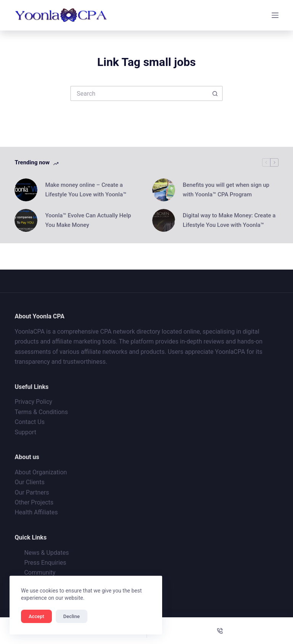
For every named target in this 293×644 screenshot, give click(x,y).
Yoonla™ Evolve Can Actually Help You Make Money (88, 220)
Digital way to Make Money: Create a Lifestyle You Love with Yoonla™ (229, 220)
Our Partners (32, 492)
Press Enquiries (45, 563)
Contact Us (30, 422)
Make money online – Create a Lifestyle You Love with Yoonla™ (86, 190)
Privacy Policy (33, 402)
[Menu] (275, 15)
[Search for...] (139, 93)
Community (40, 573)
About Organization (41, 472)
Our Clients (29, 482)
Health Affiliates (36, 512)
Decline (72, 616)
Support (25, 432)
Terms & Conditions (41, 412)
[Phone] (220, 631)
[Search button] (215, 93)
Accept (36, 616)
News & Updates (46, 553)
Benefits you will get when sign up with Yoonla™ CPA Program (226, 190)
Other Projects (34, 502)
